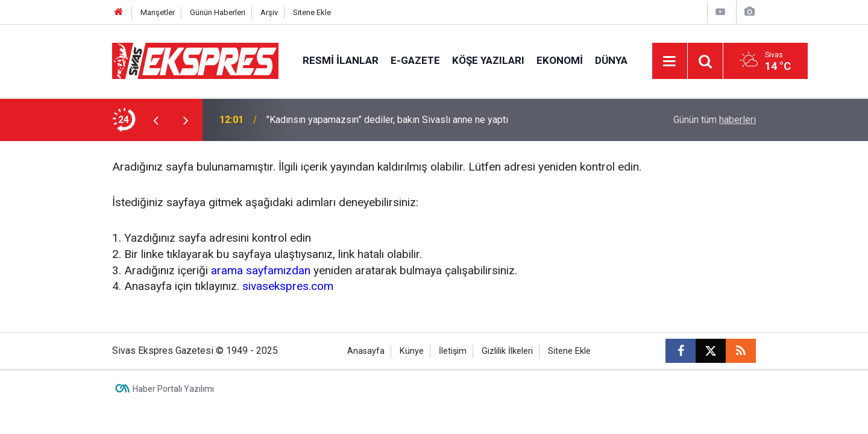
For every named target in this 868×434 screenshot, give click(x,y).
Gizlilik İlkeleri (507, 351)
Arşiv (269, 12)
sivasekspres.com (288, 286)
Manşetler (158, 12)
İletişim (453, 351)
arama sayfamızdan (261, 270)
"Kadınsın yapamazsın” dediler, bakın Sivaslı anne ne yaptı (387, 120)
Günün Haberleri (218, 12)
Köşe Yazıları (488, 60)
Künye (412, 351)
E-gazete (415, 60)
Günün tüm (715, 120)
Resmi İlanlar (341, 60)
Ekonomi (560, 60)
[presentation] (156, 120)
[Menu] (670, 61)
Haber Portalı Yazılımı (173, 389)
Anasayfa (366, 351)
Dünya (611, 60)
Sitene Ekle (312, 12)
